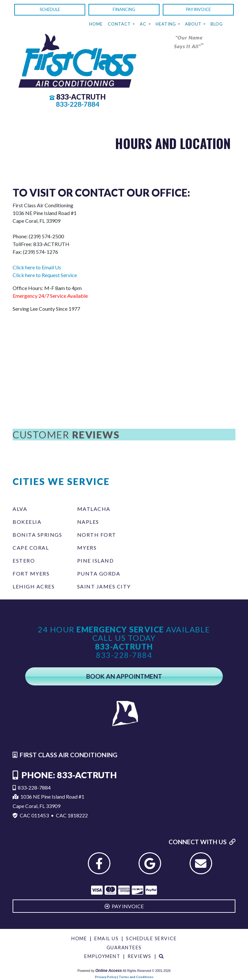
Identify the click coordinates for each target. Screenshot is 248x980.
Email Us (106, 938)
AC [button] (144, 24)
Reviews (139, 956)
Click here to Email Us (37, 267)
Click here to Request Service (45, 275)
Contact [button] (120, 24)
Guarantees (124, 948)
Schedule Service (151, 938)
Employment (102, 956)
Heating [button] (166, 24)
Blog (217, 24)
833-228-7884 (77, 104)
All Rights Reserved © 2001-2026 (147, 971)
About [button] (194, 24)
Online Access (108, 971)
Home (96, 24)
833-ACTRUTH (81, 97)
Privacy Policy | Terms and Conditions (124, 977)
